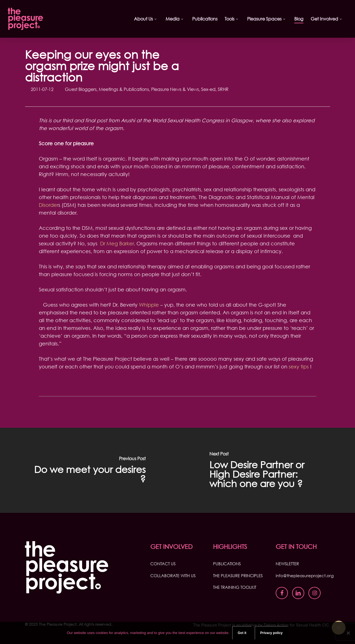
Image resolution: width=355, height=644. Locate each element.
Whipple (149, 305)
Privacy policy (271, 633)
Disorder (49, 205)
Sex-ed (208, 89)
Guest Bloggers (81, 89)
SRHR (223, 89)
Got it (242, 633)
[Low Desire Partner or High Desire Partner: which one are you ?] (266, 470)
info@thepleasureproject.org (305, 576)
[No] (348, 633)
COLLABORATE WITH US (173, 576)
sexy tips (299, 366)
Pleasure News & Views (175, 89)
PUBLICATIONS (227, 564)
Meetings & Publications (124, 89)
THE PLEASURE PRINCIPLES (238, 576)
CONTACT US (163, 564)
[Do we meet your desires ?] (89, 470)
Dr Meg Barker (117, 243)
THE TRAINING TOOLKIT (235, 587)
